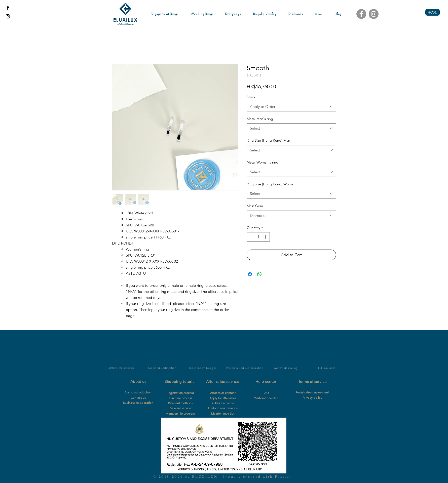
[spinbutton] (258, 237)
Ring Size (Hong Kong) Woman (271, 184)
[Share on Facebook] (250, 274)
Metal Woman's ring (263, 162)
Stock (251, 97)
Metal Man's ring (260, 119)
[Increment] (266, 237)
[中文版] (433, 12)
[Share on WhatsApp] (259, 274)
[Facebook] (361, 14)
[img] (162, 352)
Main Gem (255, 206)
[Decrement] (251, 237)
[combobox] (291, 107)
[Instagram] (374, 14)
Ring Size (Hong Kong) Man (268, 140)
